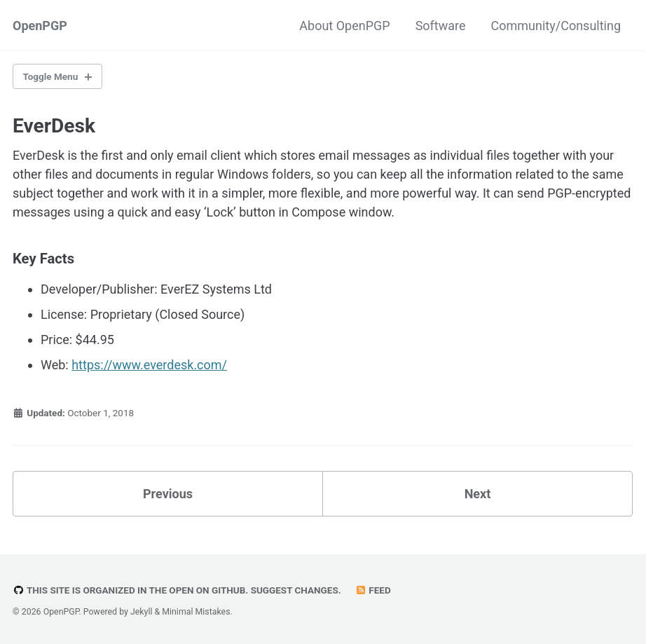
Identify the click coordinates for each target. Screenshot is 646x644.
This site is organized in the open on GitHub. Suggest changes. (177, 590)
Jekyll (142, 612)
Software (441, 26)
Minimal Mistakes (196, 612)
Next (478, 494)
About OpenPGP (344, 26)
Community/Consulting (556, 26)
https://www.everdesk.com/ (149, 365)
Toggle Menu (51, 76)
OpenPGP (40, 26)
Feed (373, 590)
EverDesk (54, 126)
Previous (168, 494)
